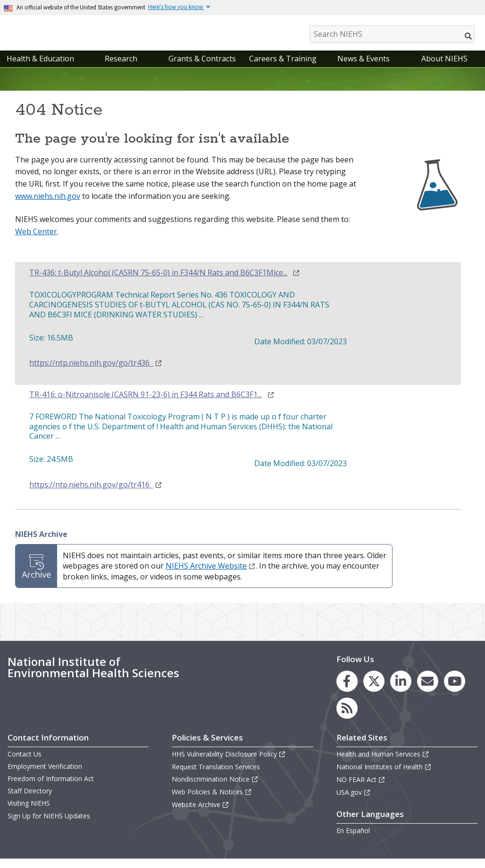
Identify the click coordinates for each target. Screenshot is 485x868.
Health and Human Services (383, 763)
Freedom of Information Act (51, 788)
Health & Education (40, 68)
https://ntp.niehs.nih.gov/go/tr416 (96, 494)
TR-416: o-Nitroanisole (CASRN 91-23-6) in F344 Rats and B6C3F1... (146, 404)
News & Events (364, 68)
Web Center (36, 241)
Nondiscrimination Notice (215, 788)
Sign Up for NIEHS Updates (49, 825)
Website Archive (201, 814)
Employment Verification (45, 776)
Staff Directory (30, 800)
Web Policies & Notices (212, 801)
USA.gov (354, 802)
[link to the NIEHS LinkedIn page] (401, 691)
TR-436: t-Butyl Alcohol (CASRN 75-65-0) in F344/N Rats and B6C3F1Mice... (158, 283)
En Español (353, 840)
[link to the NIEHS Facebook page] (347, 691)
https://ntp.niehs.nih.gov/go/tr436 (96, 372)
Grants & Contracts (202, 68)
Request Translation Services (216, 776)
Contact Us (25, 763)
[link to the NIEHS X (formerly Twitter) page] (374, 691)
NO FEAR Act (361, 789)
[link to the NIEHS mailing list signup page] (428, 691)
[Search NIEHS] (392, 34)
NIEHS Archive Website (211, 576)
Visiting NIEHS (29, 813)
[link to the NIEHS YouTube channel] (455, 691)
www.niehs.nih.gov (48, 205)
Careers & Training (283, 68)
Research (121, 68)
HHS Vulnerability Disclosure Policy (229, 763)
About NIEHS (444, 68)
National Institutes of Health (384, 776)
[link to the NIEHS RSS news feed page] (347, 718)
